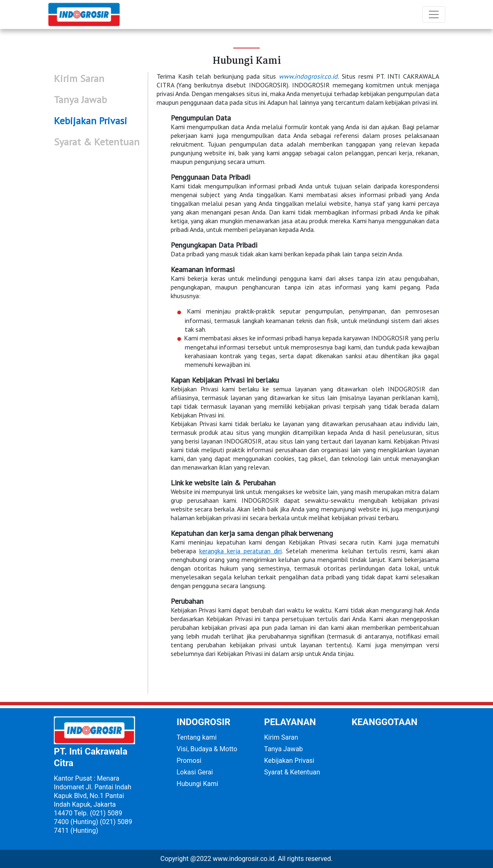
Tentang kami (197, 737)
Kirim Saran (281, 737)
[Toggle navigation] (434, 14)
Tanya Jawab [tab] (80, 100)
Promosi (189, 761)
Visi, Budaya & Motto (207, 749)
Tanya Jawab (284, 749)
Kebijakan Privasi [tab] (91, 121)
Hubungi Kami (197, 784)
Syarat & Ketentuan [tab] (97, 142)
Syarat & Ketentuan (292, 772)
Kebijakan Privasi (289, 761)
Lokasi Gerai (195, 772)
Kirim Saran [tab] (79, 78)
